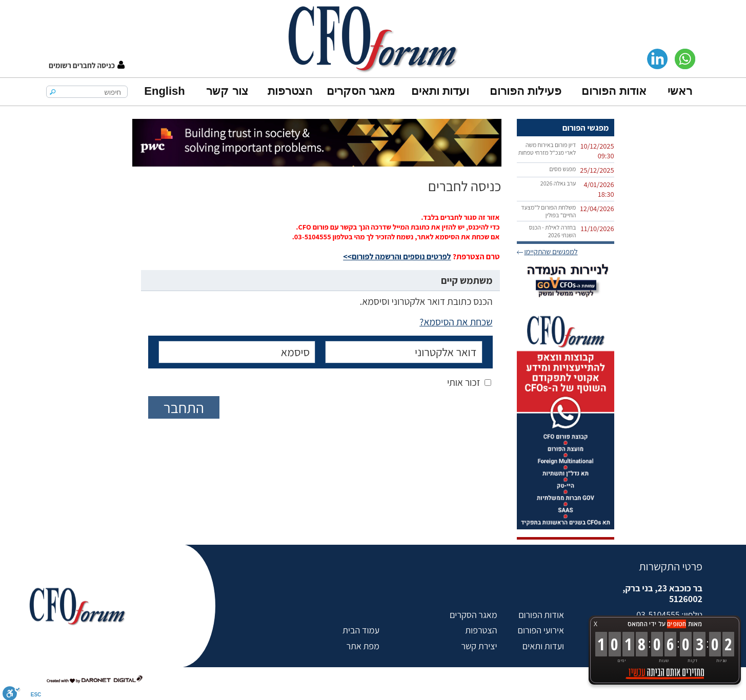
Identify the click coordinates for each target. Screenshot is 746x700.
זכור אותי (464, 382)
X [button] (596, 624)
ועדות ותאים (440, 91)
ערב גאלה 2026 (558, 183)
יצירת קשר (479, 646)
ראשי (680, 91)
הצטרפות (290, 91)
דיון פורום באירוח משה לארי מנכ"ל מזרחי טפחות (547, 149)
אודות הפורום (614, 91)
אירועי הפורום (541, 630)
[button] (87, 65)
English (164, 91)
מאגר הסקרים (361, 91)
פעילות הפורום (525, 91)
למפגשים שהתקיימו (551, 251)
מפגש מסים (562, 169)
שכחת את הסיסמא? (456, 322)
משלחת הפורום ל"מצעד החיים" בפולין (548, 211)
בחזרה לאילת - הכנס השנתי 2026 (553, 231)
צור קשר (227, 91)
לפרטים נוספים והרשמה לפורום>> (397, 256)
